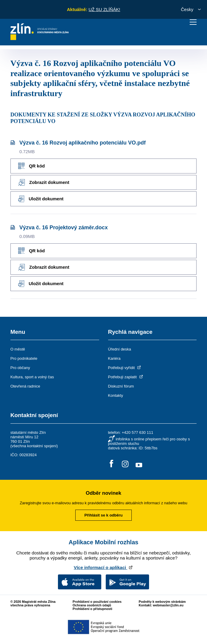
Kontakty (116, 395)
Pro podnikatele (24, 358)
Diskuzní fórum (121, 386)
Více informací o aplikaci (103, 567)
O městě (18, 349)
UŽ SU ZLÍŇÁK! (104, 9)
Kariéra (114, 358)
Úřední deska (120, 349)
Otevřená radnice (25, 386)
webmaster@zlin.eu (168, 605)
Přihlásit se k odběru (104, 515)
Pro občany (20, 368)
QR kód (32, 166)
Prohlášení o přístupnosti (92, 609)
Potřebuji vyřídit (125, 368)
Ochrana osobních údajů (92, 605)
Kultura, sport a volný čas (32, 377)
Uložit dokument (41, 199)
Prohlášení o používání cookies (97, 602)
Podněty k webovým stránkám (162, 602)
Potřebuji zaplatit (126, 377)
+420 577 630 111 (138, 432)
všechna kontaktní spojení (34, 446)
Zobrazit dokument (44, 182)
